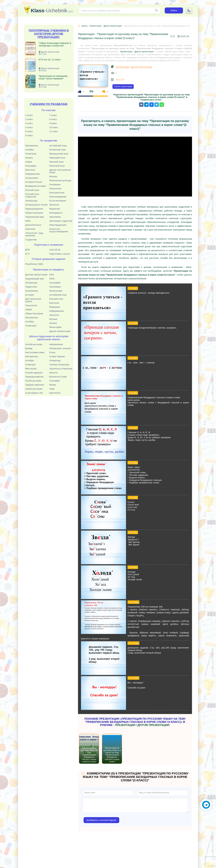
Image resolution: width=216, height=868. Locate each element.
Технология (31, 305)
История (30, 295)
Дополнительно (33, 225)
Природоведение (34, 209)
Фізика (53, 385)
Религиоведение (58, 197)
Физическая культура (60, 180)
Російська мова (33, 381)
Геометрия (31, 154)
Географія (54, 381)
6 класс (29, 135)
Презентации (95, 26)
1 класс (29, 115)
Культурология (57, 193)
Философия (55, 327)
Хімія (52, 389)
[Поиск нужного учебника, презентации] (156, 10)
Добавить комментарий (101, 820)
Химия (29, 162)
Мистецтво (31, 369)
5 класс (29, 131)
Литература (31, 201)
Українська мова (34, 389)
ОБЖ (28, 221)
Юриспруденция (58, 225)
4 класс (29, 127)
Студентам (31, 240)
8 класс (53, 119)
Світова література (59, 364)
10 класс (54, 127)
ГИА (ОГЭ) (55, 250)
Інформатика (56, 344)
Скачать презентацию (123, 87)
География (31, 166)
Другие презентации (60, 331)
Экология (54, 205)
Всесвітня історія (58, 377)
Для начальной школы (33, 300)
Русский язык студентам (32, 195)
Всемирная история (36, 186)
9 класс (53, 123)
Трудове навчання (35, 385)
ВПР (28, 250)
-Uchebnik (52, 10)
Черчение (30, 229)
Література (55, 360)
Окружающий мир (34, 217)
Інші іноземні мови (35, 352)
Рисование (55, 184)
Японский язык (57, 166)
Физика (29, 158)
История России (34, 182)
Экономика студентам (61, 221)
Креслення (55, 393)
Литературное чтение (36, 205)
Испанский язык (57, 150)
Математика (32, 146)
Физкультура (56, 291)
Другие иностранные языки (60, 171)
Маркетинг (55, 209)
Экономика (55, 217)
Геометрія (30, 364)
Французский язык (59, 154)
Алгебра (29, 150)
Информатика (32, 174)
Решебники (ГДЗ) (34, 264)
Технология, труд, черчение (34, 234)
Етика (52, 352)
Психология (55, 188)
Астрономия (32, 178)
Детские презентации (36, 275)
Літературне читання (60, 348)
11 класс (54, 131)
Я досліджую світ (34, 393)
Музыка (53, 176)
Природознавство (34, 377)
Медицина (55, 307)
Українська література (61, 369)
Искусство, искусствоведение (59, 230)
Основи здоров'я (34, 373)
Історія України (57, 356)
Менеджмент (56, 213)
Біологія (53, 373)
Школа (84, 26)
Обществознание (34, 213)
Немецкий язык (57, 158)
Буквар (29, 348)
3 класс (29, 123)
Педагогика (31, 287)
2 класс (29, 119)
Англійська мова (34, 344)
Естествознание (58, 201)
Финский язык (56, 162)
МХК (52, 275)
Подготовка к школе (60, 254)
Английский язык (58, 146)
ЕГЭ (27, 254)
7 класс (53, 115)
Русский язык (32, 190)
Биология (30, 170)
